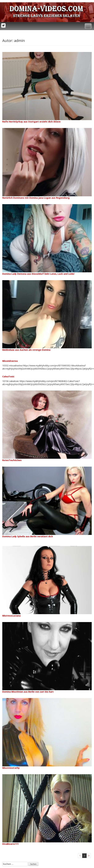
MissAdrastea (10, 361)
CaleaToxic (8, 376)
